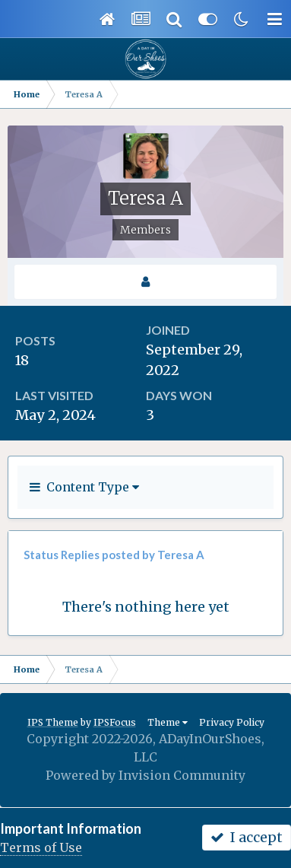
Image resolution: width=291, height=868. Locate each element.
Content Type (84, 487)
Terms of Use (41, 847)
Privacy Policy (232, 722)
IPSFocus (115, 722)
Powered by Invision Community (145, 775)
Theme (168, 722)
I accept (247, 837)
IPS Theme (53, 722)
